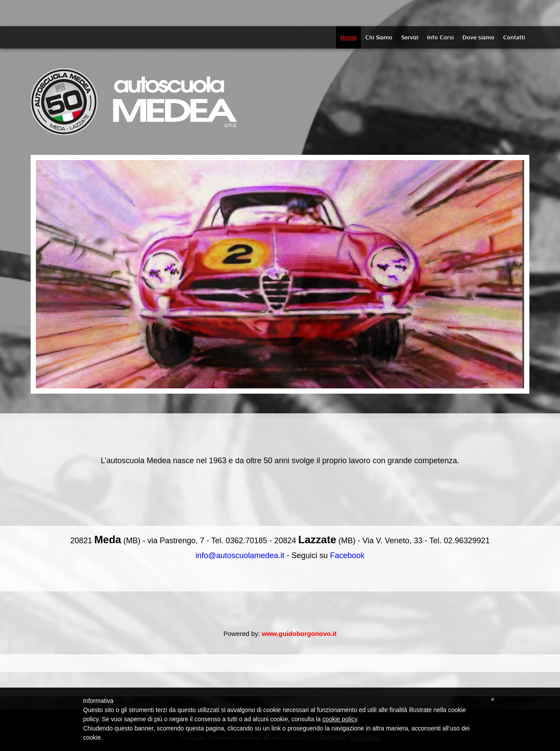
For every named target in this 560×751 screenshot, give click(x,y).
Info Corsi (440, 37)
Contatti (514, 37)
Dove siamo (478, 37)
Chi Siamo (379, 37)
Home (348, 37)
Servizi (410, 37)
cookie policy (340, 719)
